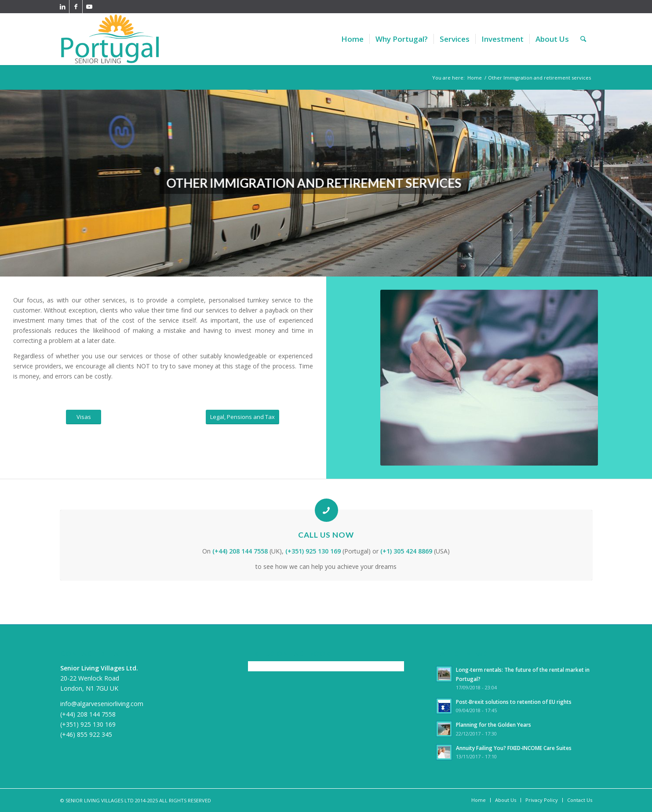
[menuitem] (352, 39)
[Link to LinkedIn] (63, 7)
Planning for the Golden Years (494, 725)
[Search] (583, 39)
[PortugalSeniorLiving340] (110, 39)
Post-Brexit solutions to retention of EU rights (514, 702)
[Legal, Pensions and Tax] (242, 417)
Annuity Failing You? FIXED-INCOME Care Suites (514, 748)
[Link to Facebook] (76, 7)
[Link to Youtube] (89, 7)
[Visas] (84, 417)
